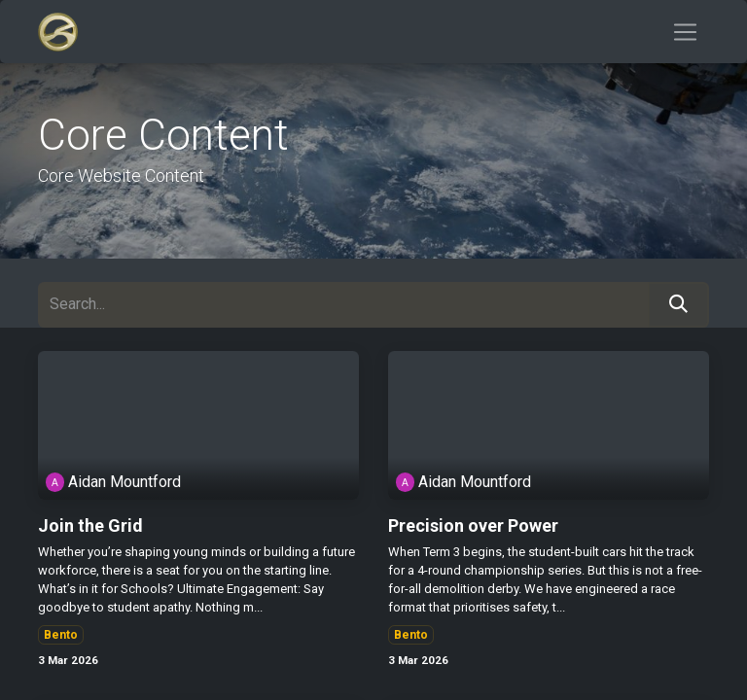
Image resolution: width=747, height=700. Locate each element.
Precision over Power (473, 525)
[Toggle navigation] (685, 32)
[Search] (678, 305)
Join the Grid (90, 525)
